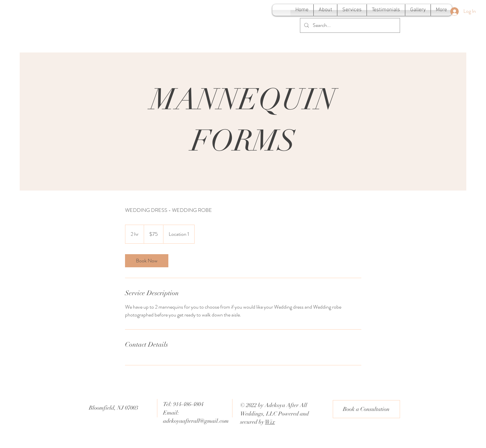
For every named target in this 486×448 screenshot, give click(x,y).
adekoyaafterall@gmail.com (196, 421)
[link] (147, 261)
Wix (270, 422)
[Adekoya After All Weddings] (73, 12)
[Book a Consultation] (366, 409)
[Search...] (349, 25)
